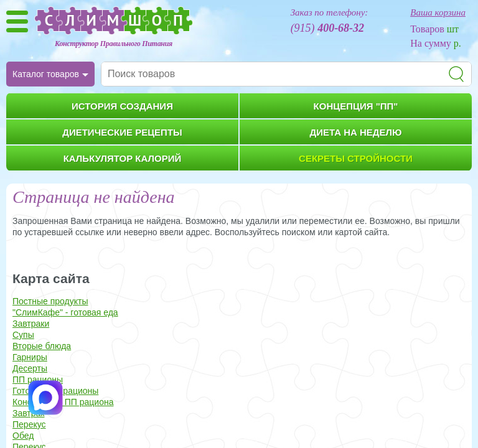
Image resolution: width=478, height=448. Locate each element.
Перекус (29, 424)
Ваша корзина (438, 12)
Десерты (30, 368)
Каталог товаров (46, 74)
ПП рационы (38, 380)
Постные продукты (50, 301)
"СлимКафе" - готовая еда (65, 312)
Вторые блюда (42, 346)
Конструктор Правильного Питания (114, 44)
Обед (23, 436)
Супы (23, 335)
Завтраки (31, 324)
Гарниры (30, 357)
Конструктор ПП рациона (63, 402)
